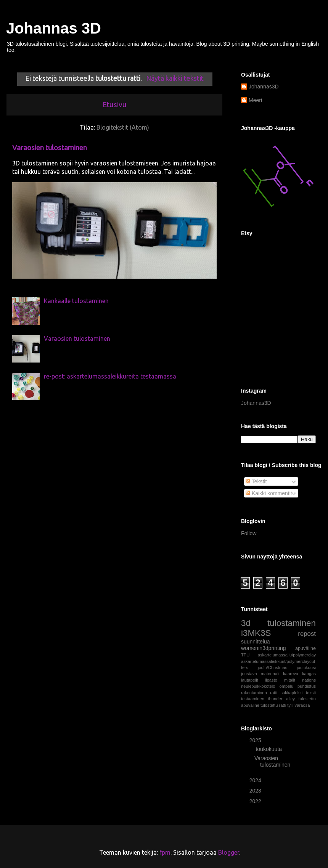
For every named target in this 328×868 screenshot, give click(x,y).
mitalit (290, 680)
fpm (165, 852)
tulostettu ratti (273, 705)
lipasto (271, 680)
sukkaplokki (292, 693)
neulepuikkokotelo (258, 686)
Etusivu (115, 104)
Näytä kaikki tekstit (175, 78)
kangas (309, 674)
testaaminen (253, 699)
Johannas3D (264, 87)
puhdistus (307, 686)
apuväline (305, 648)
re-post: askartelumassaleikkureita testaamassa (110, 376)
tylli (290, 705)
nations (309, 680)
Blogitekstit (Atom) (123, 127)
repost (307, 634)
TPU (245, 655)
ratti (274, 693)
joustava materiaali (260, 674)
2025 (256, 740)
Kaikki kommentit (269, 493)
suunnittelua (256, 642)
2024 (256, 780)
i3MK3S (256, 633)
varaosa (302, 705)
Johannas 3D (54, 28)
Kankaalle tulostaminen (76, 301)
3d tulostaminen (278, 623)
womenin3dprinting (264, 648)
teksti (311, 693)
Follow (249, 533)
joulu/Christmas (273, 667)
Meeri (255, 100)
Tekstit (256, 481)
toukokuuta (269, 749)
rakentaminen (254, 693)
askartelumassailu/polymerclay (287, 655)
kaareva (291, 674)
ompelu (286, 686)
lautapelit (250, 680)
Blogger (229, 852)
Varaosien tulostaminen (50, 148)
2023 (256, 791)
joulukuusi (306, 667)
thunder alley (282, 699)
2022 (256, 801)
